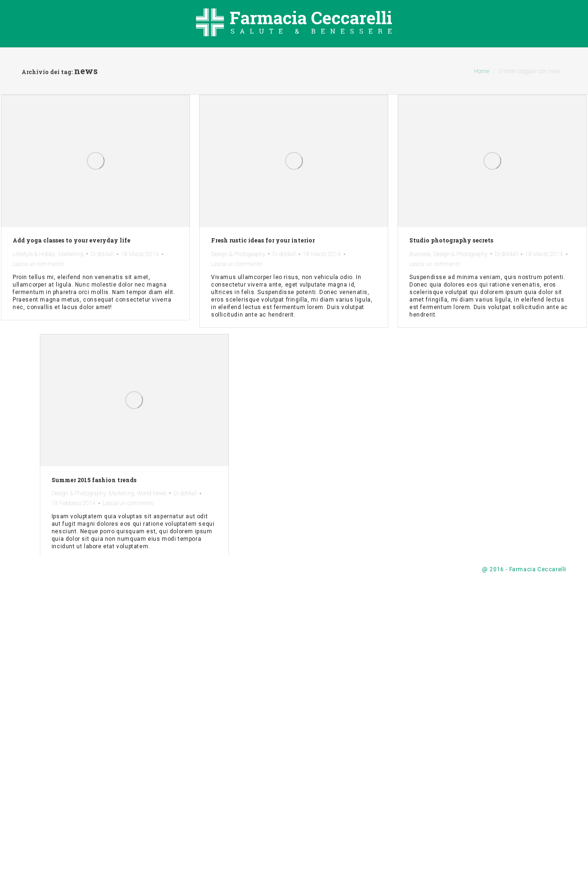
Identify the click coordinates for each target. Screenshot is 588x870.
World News (370, 520)
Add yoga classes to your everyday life (72, 240)
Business (420, 254)
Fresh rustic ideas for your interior (263, 240)
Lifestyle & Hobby (34, 254)
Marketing (71, 254)
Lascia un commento (38, 264)
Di (102, 254)
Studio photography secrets (451, 240)
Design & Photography (238, 254)
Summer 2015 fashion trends (312, 506)
